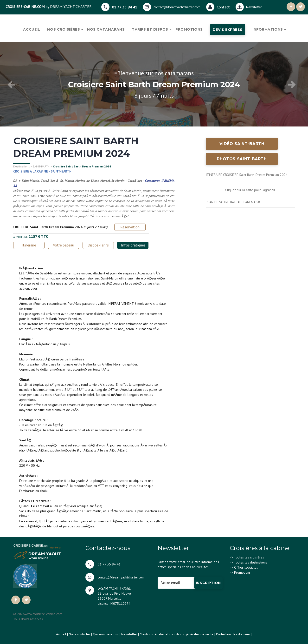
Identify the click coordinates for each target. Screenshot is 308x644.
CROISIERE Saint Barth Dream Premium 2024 (48, 227)
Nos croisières (64, 29)
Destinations (22, 166)
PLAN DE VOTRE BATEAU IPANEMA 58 (233, 202)
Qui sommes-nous (106, 634)
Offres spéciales (246, 567)
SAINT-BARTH (41, 166)
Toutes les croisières (249, 557)
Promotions (189, 29)
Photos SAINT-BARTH (242, 159)
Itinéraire (29, 245)
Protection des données (233, 634)
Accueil (32, 29)
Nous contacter (80, 634)
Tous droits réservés (28, 619)
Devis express (228, 30)
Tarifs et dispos (150, 29)
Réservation (130, 227)
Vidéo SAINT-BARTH (242, 144)
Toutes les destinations (251, 562)
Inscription (208, 583)
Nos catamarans (106, 29)
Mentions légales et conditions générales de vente (177, 634)
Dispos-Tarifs (98, 245)
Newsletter (129, 634)
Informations (268, 29)
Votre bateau (64, 245)
